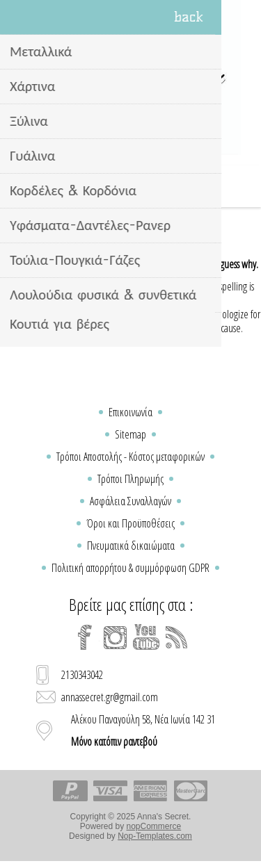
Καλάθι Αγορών (148, 186)
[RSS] (177, 637)
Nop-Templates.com (155, 836)
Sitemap (130, 434)
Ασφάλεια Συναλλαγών (130, 501)
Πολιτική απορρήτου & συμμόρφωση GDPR (130, 568)
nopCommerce (154, 826)
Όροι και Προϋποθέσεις (130, 523)
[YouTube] (146, 637)
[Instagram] (116, 637)
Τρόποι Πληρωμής (130, 479)
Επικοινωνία (130, 412)
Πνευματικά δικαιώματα (131, 546)
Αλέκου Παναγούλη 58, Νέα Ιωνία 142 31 (143, 730)
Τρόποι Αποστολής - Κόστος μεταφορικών (130, 457)
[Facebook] (85, 637)
